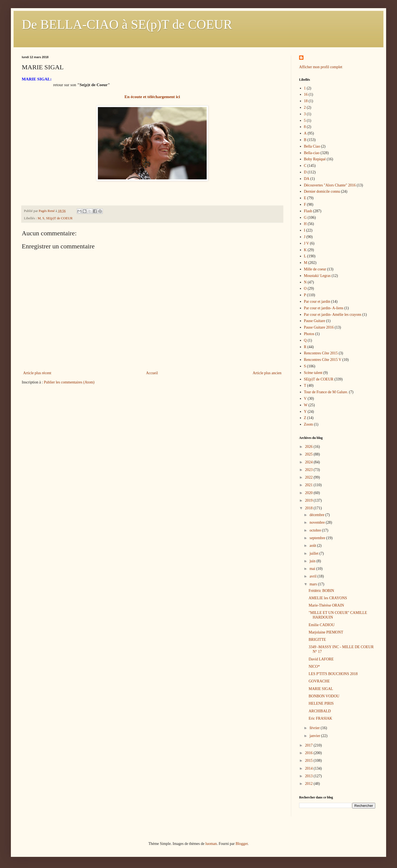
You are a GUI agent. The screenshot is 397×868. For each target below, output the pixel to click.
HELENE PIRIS (321, 703)
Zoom (308, 424)
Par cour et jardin (317, 302)
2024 (309, 462)
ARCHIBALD (320, 711)
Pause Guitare (315, 321)
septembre (318, 538)
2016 (309, 753)
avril (313, 576)
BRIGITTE (317, 640)
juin (313, 561)
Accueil (152, 373)
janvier (315, 736)
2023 (309, 470)
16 (306, 94)
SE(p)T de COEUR (59, 218)
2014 (309, 768)
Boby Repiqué (315, 159)
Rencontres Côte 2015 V (323, 360)
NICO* (314, 666)
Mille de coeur (315, 269)
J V (307, 243)
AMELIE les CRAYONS (328, 598)
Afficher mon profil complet (321, 67)
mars (314, 584)
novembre (317, 522)
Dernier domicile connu (322, 191)
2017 (309, 745)
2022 (309, 477)
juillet (314, 553)
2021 (309, 485)
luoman (211, 844)
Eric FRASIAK (320, 718)
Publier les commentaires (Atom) (69, 382)
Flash (308, 211)
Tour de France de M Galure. (326, 392)
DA (307, 179)
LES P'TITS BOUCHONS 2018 (333, 674)
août (313, 546)
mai (313, 569)
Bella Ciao (312, 146)
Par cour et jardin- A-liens (324, 308)
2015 (309, 761)
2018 (309, 508)
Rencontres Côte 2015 (321, 353)
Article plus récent (37, 373)
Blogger (241, 844)
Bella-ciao (312, 153)
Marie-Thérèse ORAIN (326, 605)
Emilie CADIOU (322, 625)
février (315, 728)
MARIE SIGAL (321, 689)
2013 (309, 776)
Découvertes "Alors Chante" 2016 (330, 185)
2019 (309, 500)
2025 (309, 454)
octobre (316, 530)
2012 (309, 784)
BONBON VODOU (324, 696)
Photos (309, 334)
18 (306, 101)
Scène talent (313, 373)
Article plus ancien (267, 373)
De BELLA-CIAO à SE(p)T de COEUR (127, 24)
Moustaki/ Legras (317, 276)
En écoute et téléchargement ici (152, 97)
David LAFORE (321, 659)
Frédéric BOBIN (321, 591)
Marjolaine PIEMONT (326, 632)
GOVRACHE (319, 681)
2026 (309, 447)
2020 (309, 493)
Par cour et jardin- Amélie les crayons (333, 315)
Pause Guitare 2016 (319, 327)
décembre (317, 515)
